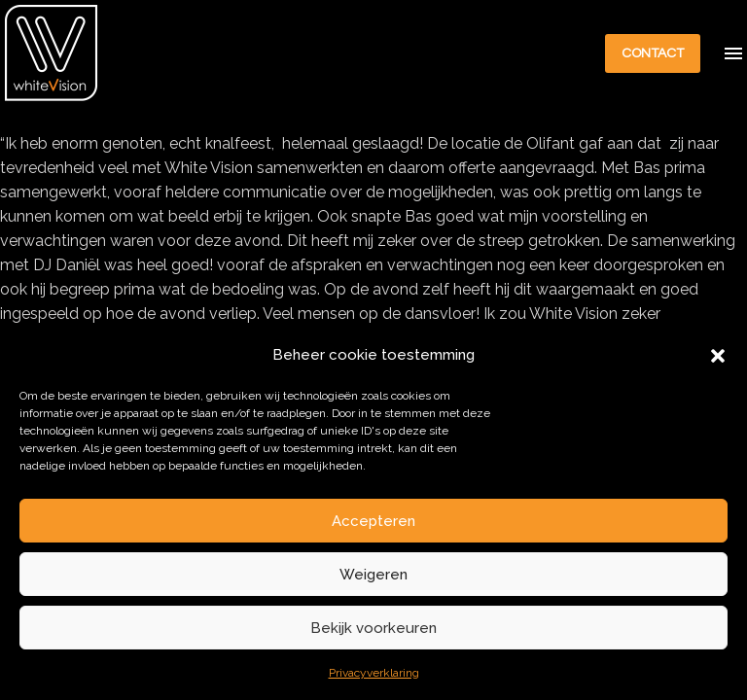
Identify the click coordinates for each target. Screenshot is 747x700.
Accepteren (373, 521)
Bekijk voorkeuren (373, 628)
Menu (733, 53)
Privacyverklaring (374, 673)
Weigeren (373, 575)
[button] (718, 356)
